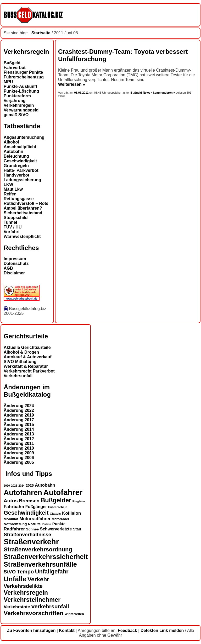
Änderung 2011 (19, 443)
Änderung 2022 (19, 410)
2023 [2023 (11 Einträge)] (14, 486)
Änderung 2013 (19, 434)
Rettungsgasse (19, 199)
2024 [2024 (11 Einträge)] (21, 486)
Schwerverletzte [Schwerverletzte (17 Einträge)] (56, 529)
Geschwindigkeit (20, 161)
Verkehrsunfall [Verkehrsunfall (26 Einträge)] (50, 606)
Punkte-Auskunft (20, 86)
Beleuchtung (16, 156)
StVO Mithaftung (20, 362)
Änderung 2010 (19, 448)
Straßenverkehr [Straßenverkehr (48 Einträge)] (31, 542)
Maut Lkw (13, 189)
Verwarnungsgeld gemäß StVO (21, 112)
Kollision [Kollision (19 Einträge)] (72, 513)
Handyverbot (16, 175)
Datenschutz (16, 264)
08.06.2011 (82, 93)
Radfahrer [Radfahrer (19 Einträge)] (14, 529)
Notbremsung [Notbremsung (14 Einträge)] (15, 524)
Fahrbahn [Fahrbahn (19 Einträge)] (14, 507)
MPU (8, 82)
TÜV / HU (13, 227)
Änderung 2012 (19, 439)
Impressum (15, 259)
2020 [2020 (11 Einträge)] (7, 486)
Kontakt (67, 630)
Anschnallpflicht (20, 147)
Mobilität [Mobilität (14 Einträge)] (11, 519)
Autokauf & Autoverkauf (28, 357)
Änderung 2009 (19, 453)
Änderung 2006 (19, 458)
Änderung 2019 (19, 415)
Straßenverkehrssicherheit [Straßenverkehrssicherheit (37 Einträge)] (46, 557)
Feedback (127, 630)
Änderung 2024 (19, 406)
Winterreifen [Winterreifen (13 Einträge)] (74, 614)
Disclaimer (14, 273)
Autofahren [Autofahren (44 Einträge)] (23, 493)
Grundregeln (16, 166)
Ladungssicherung (22, 180)
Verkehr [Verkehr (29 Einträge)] (38, 579)
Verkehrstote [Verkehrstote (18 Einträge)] (17, 607)
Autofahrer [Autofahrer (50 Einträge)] (63, 492)
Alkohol (11, 142)
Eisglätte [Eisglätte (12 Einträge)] (79, 501)
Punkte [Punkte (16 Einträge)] (59, 524)
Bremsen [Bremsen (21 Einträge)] (29, 501)
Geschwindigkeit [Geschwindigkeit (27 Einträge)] (26, 513)
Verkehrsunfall (18, 376)
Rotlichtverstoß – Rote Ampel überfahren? (26, 206)
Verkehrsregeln (19, 105)
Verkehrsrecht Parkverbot (29, 371)
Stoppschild (16, 218)
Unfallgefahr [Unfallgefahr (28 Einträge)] (52, 571)
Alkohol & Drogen (21, 352)
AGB (8, 268)
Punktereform (17, 96)
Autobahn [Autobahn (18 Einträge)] (45, 485)
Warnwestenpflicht (22, 236)
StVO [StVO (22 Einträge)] (10, 572)
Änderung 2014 (19, 429)
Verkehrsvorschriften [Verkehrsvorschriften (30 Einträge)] (33, 613)
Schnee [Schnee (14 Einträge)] (32, 529)
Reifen (10, 194)
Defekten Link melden (162, 630)
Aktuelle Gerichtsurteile (27, 347)
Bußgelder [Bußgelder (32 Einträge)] (56, 500)
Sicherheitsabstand (23, 213)
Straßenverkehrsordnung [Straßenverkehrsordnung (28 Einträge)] (38, 549)
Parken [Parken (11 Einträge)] (47, 524)
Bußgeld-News (140, 93)
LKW (8, 185)
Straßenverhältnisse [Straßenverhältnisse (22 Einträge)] (27, 534)
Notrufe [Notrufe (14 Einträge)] (34, 524)
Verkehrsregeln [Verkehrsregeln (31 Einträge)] (26, 593)
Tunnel (10, 222)
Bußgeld (12, 63)
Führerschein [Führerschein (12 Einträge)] (58, 507)
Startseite (41, 33)
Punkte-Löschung (21, 91)
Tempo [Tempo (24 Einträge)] (25, 572)
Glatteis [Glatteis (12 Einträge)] (55, 514)
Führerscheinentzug (24, 77)
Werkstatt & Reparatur (26, 366)
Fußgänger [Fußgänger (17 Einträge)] (36, 507)
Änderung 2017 (19, 420)
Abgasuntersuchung (24, 137)
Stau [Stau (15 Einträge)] (77, 529)
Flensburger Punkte (23, 72)
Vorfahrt (12, 232)
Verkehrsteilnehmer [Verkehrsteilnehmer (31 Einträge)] (32, 600)
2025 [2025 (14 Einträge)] (30, 485)
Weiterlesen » (72, 84)
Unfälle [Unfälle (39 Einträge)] (15, 579)
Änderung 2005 (19, 462)
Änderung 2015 (19, 425)
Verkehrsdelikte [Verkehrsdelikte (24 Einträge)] (23, 586)
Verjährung (15, 101)
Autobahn (13, 151)
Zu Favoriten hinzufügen (31, 630)
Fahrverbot (15, 68)
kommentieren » (164, 93)
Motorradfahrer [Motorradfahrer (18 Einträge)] (35, 519)
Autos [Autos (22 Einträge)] (11, 501)
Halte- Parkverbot (21, 170)
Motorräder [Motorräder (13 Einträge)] (61, 519)
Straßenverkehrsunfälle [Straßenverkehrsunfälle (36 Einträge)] (40, 564)
